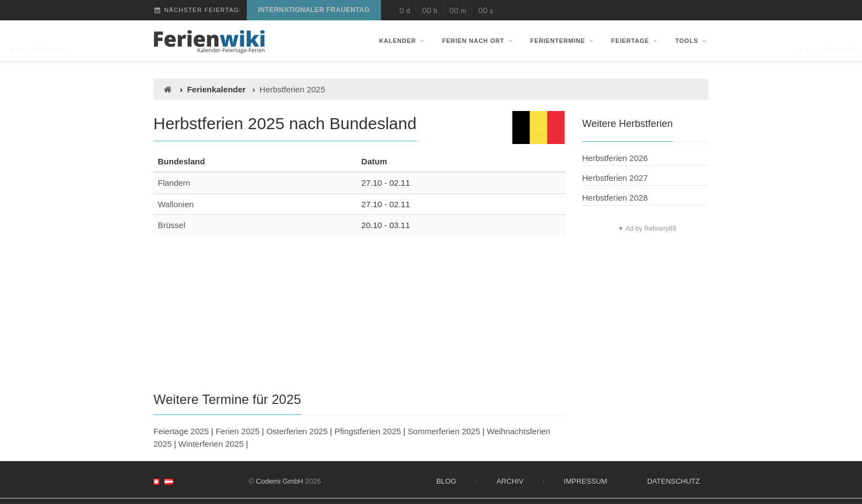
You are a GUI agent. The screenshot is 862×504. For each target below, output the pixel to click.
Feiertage (636, 41)
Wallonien (176, 204)
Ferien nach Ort (478, 41)
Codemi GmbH (280, 481)
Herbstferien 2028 (615, 198)
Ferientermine (563, 41)
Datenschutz (673, 481)
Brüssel (172, 225)
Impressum (586, 481)
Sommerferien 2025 (444, 431)
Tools (692, 41)
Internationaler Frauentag (314, 10)
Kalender (403, 41)
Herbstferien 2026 (615, 158)
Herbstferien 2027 (615, 178)
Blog (446, 481)
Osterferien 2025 (297, 431)
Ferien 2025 (237, 431)
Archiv (510, 481)
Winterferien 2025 (211, 444)
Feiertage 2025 (181, 431)
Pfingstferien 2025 (368, 431)
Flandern (174, 183)
